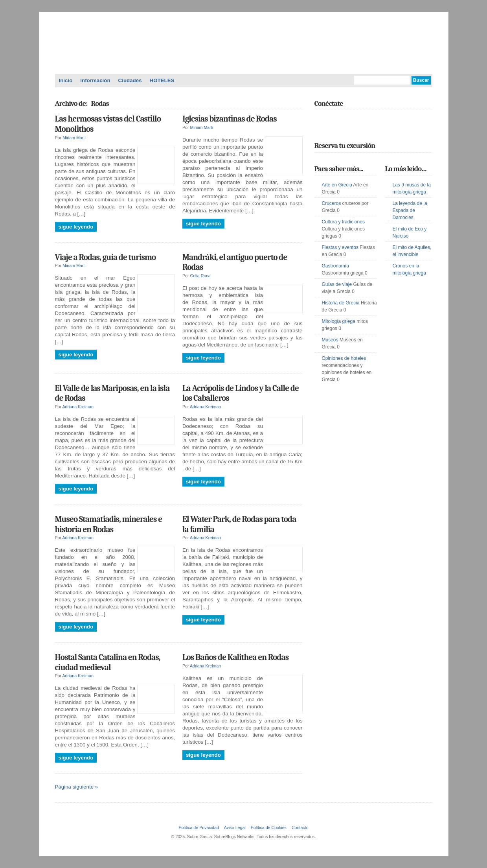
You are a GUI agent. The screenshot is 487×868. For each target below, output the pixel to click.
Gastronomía (335, 266)
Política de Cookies (269, 827)
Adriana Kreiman (78, 407)
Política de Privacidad (198, 827)
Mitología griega (339, 321)
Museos (330, 340)
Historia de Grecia (341, 303)
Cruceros (332, 203)
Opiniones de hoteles (344, 358)
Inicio (66, 80)
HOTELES (162, 80)
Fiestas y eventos (340, 247)
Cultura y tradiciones (343, 222)
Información (95, 80)
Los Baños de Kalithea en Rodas (235, 657)
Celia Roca (200, 276)
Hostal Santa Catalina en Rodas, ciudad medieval (108, 662)
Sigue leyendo (76, 227)
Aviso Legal (235, 827)
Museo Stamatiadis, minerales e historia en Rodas (109, 524)
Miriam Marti (74, 138)
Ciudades (130, 80)
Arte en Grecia (337, 185)
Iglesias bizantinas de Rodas (230, 119)
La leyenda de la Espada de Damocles (410, 210)
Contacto (300, 827)
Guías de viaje (337, 284)
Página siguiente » (77, 787)
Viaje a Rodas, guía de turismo (106, 257)
